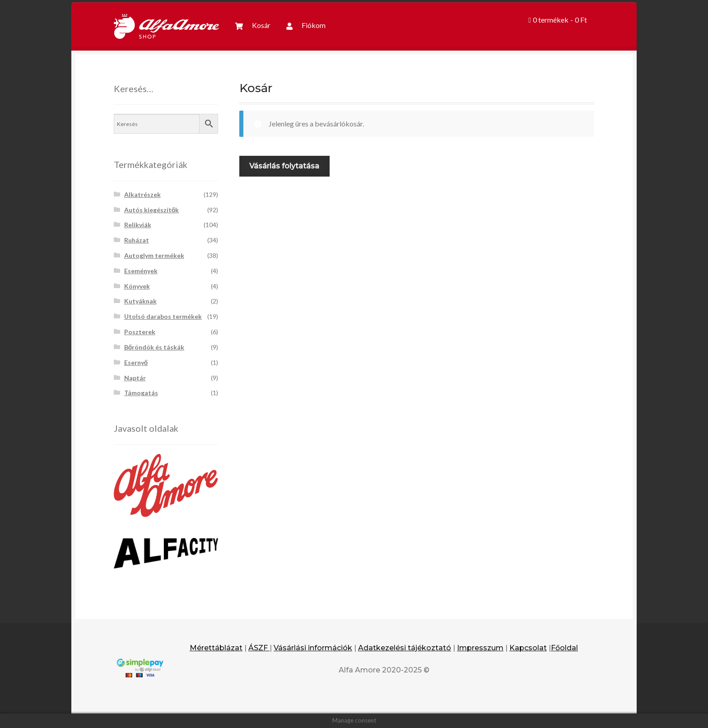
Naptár (135, 378)
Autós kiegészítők (152, 210)
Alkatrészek (142, 194)
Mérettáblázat (216, 648)
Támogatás (141, 393)
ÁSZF (259, 648)
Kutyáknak (140, 301)
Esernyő (136, 362)
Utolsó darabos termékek (163, 316)
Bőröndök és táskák (154, 347)
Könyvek (137, 286)
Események (141, 271)
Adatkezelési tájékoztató (405, 648)
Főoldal (564, 648)
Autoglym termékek (154, 255)
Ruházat (137, 240)
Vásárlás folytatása (284, 166)
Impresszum (480, 648)
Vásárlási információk (313, 648)
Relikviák (138, 225)
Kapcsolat (528, 648)
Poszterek (140, 332)
